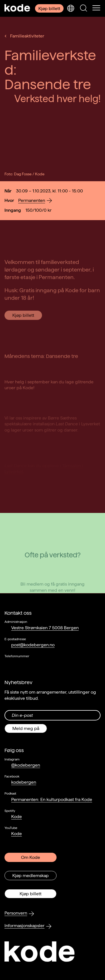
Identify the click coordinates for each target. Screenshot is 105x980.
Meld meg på (26, 728)
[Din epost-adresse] (53, 715)
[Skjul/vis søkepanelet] (83, 8)
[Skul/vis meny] (96, 8)
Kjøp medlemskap (31, 876)
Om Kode (31, 857)
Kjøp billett (49, 9)
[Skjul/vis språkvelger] (71, 8)
